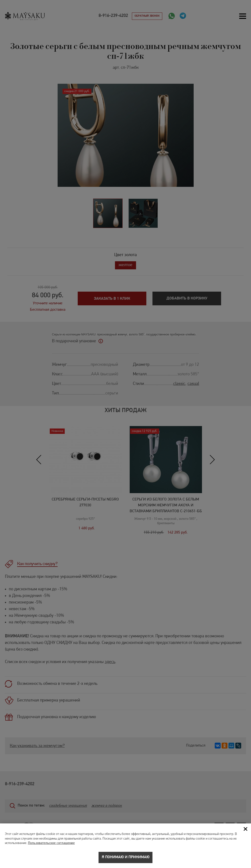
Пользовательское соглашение (51, 847)
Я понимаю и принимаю (126, 861)
